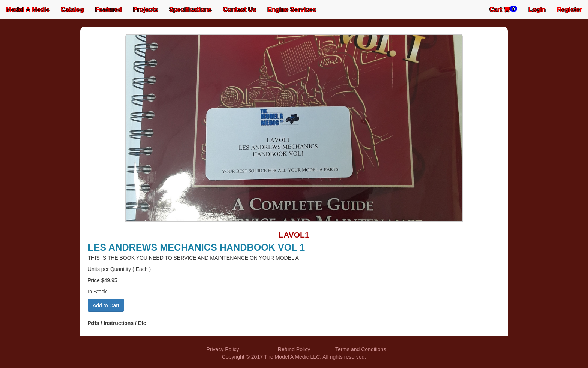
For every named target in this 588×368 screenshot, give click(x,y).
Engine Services (292, 10)
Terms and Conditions (361, 349)
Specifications (190, 10)
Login (537, 10)
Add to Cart (106, 305)
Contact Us (240, 10)
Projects (145, 10)
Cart (503, 10)
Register (569, 10)
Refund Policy (294, 349)
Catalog (72, 10)
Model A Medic (28, 10)
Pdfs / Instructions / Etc (117, 323)
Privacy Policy (223, 349)
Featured (109, 10)
